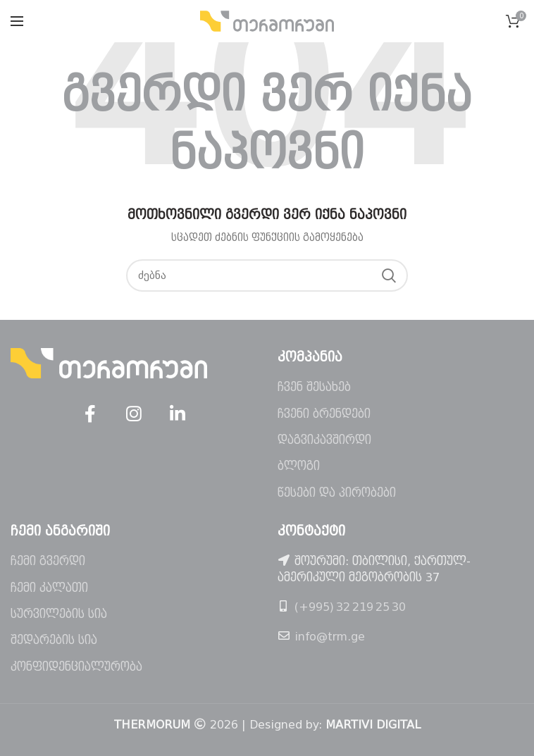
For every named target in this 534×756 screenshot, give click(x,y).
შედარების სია (54, 640)
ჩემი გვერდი (48, 561)
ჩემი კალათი (49, 588)
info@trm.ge (330, 637)
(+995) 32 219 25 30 (350, 607)
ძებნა (389, 275)
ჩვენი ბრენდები (324, 414)
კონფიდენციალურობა (76, 667)
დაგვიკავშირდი (324, 440)
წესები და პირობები (337, 493)
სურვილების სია (59, 614)
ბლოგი (299, 466)
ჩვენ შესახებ (314, 387)
